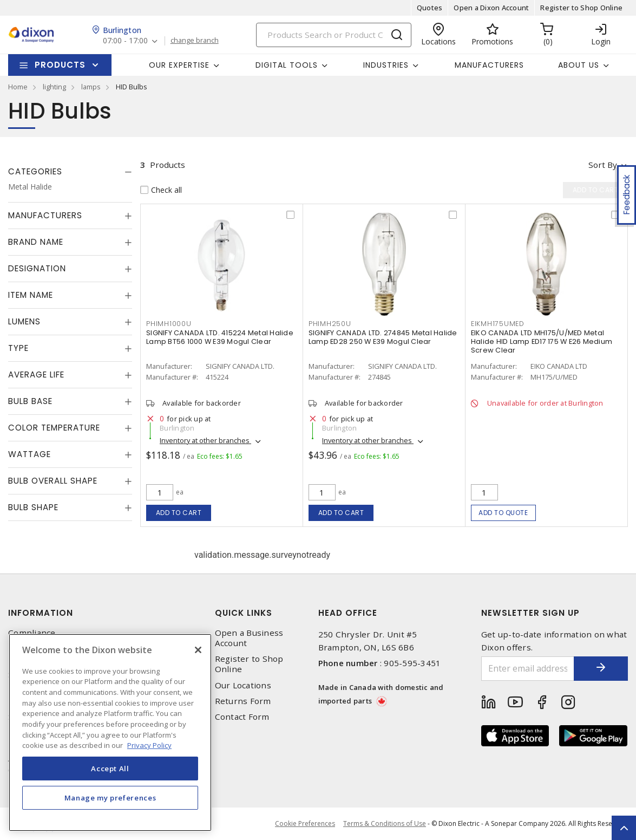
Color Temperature (54, 428)
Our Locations (243, 685)
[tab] (70, 172)
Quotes (430, 8)
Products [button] (60, 65)
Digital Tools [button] (287, 65)
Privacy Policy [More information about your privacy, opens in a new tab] (149, 745)
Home (18, 87)
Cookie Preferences (305, 824)
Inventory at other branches (205, 440)
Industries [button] (386, 65)
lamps (91, 87)
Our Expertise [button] (179, 65)
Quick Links (244, 613)
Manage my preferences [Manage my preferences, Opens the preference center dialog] (110, 798)
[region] (110, 732)
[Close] (198, 650)
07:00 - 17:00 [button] (125, 41)
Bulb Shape (33, 507)
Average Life (36, 375)
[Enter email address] (528, 669)
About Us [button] (579, 65)
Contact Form (242, 717)
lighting (54, 87)
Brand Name (36, 242)
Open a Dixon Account (491, 8)
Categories (35, 171)
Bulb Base (30, 401)
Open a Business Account (249, 638)
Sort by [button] (603, 165)
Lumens (24, 321)
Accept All (110, 769)
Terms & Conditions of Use (385, 823)
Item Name (31, 295)
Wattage (29, 454)
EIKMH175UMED (498, 324)
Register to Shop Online (581, 8)
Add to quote (503, 513)
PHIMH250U (330, 324)
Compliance (32, 633)
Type (18, 348)
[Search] (334, 35)
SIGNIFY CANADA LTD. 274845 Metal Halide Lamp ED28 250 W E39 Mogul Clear (383, 337)
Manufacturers (489, 65)
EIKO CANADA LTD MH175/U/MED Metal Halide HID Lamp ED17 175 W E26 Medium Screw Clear (542, 341)
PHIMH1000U (169, 324)
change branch (195, 41)
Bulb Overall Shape (53, 481)
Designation (37, 268)
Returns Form (243, 701)
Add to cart (179, 513)
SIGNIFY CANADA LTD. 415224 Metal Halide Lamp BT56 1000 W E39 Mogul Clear (220, 337)
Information (41, 613)
